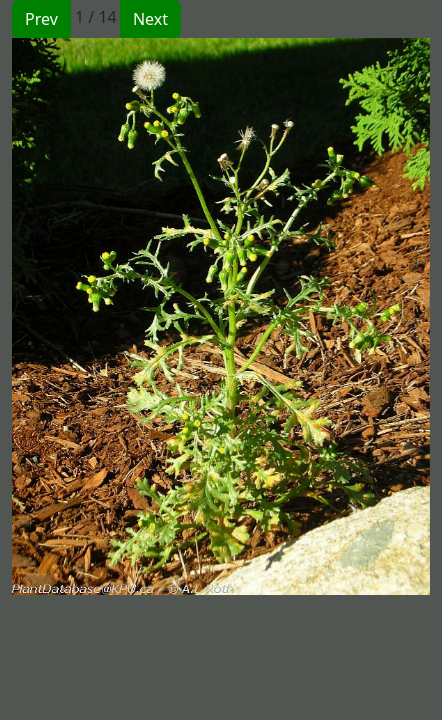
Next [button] (150, 19)
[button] (116, 316)
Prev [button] (41, 19)
